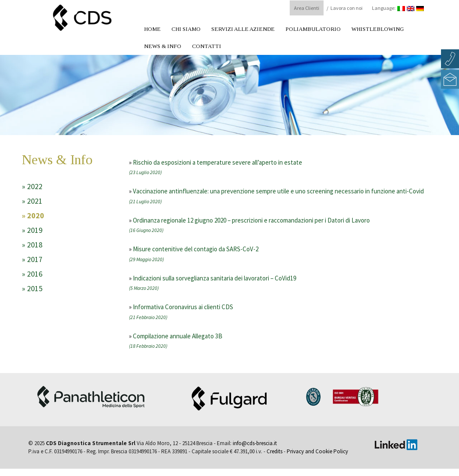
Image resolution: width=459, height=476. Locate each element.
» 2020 (33, 215)
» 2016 (32, 274)
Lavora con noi (346, 8)
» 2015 (32, 288)
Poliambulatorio (313, 29)
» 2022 (32, 186)
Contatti (207, 46)
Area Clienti (307, 8)
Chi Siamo (186, 29)
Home (152, 29)
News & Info (163, 46)
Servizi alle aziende (243, 29)
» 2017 (32, 259)
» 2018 (32, 245)
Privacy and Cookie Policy (317, 451)
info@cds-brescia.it (255, 443)
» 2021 (32, 201)
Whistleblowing (378, 29)
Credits (274, 451)
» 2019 (32, 230)
